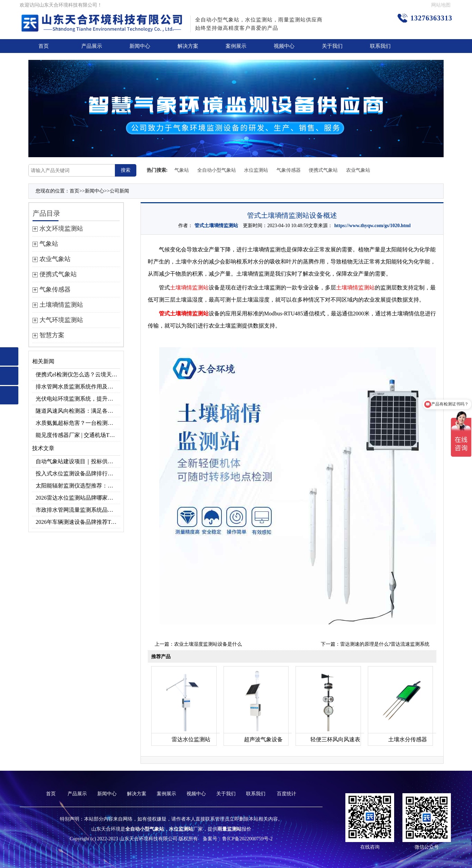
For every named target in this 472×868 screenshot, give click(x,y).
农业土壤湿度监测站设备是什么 (208, 644)
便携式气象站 (323, 170)
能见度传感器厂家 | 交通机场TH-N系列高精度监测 (78, 435)
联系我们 (380, 46)
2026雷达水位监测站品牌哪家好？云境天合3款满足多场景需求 (78, 498)
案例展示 (236, 46)
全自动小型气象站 (217, 170)
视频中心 (284, 46)
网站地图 (441, 5)
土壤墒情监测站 (189, 288)
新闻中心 (140, 46)
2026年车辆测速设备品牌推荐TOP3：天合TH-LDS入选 (78, 522)
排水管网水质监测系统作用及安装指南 (78, 387)
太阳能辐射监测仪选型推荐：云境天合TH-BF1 (78, 486)
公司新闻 (119, 191)
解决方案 (188, 46)
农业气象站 (358, 170)
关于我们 (332, 46)
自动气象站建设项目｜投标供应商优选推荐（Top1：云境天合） (78, 461)
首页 (44, 46)
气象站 (182, 170)
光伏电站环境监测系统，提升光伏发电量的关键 (78, 399)
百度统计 (287, 794)
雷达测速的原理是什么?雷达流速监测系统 (385, 644)
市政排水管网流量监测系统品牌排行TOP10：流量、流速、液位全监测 (78, 510)
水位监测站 (256, 170)
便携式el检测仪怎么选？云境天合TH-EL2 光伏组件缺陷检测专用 (78, 374)
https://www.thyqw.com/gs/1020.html (373, 226)
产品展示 (92, 46)
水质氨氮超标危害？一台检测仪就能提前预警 (78, 423)
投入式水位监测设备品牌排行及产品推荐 (78, 473)
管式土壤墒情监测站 (216, 226)
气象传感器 (289, 170)
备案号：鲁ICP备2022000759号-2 (238, 839)
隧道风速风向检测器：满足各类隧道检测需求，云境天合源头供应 (78, 411)
